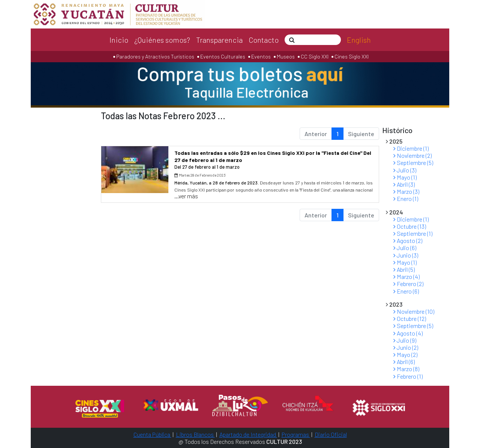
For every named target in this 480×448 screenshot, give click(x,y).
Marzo (406, 191)
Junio (406, 255)
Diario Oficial (331, 434)
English (359, 40)
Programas (296, 434)
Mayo (405, 177)
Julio (405, 170)
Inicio (119, 40)
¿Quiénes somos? (162, 40)
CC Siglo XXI (315, 56)
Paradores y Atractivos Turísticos (155, 56)
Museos (285, 56)
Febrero (408, 284)
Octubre (410, 226)
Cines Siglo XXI (351, 56)
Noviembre (412, 155)
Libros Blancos (195, 434)
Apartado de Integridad (248, 434)
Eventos (261, 56)
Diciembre (411, 148)
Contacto (264, 40)
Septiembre (413, 163)
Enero (406, 199)
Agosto (408, 240)
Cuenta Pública (152, 434)
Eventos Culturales (223, 56)
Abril (404, 184)
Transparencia (219, 40)
